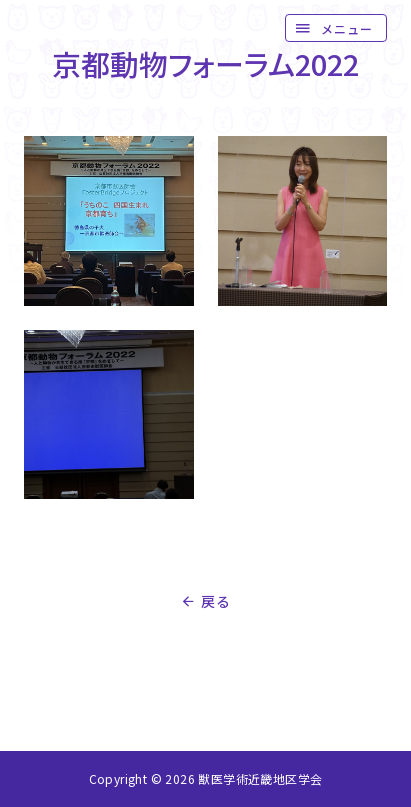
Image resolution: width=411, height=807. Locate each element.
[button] (336, 28)
